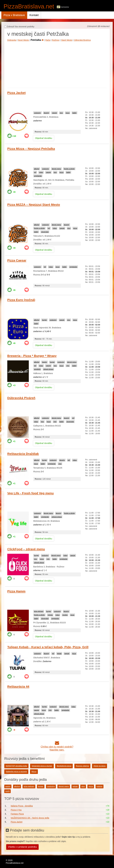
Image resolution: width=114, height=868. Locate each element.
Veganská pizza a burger (42, 766)
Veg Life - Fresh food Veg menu (31, 493)
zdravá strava (48, 369)
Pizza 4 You (16, 810)
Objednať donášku (44, 138)
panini (8, 786)
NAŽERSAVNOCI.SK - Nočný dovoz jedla (30, 818)
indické (100, 786)
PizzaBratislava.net (29, 6)
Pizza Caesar (17, 260)
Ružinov (56, 40)
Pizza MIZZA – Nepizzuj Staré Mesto (34, 205)
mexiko (65, 615)
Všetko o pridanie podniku (22, 847)
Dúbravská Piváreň (21, 398)
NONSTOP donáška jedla (16, 766)
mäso (41, 172)
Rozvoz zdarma (82, 766)
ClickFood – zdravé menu (26, 549)
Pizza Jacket (16, 93)
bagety (45, 362)
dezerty (47, 113)
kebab (59, 653)
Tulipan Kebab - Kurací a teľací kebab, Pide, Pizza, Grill (48, 647)
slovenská (45, 232)
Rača (48, 40)
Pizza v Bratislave (14, 15)
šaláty (74, 113)
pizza (68, 113)
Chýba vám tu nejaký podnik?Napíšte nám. (57, 747)
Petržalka (37, 40)
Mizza (34, 772)
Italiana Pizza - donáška (22, 806)
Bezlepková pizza (64, 766)
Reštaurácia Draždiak (23, 454)
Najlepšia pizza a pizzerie (16, 772)
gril (35, 172)
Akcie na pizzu (100, 766)
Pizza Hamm (16, 591)
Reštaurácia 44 (18, 686)
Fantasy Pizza (17, 814)
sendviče (37, 369)
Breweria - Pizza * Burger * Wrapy (32, 356)
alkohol (37, 169)
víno (60, 464)
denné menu (56, 169)
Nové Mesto (23, 40)
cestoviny (37, 113)
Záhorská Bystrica (82, 40)
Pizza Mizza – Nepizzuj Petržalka (31, 149)
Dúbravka (12, 40)
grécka (50, 615)
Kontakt (34, 15)
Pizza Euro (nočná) (21, 300)
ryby (68, 366)
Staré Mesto (67, 40)
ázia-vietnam (39, 611)
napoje (54, 113)
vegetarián (38, 176)
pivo (61, 113)
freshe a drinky (69, 169)
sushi (7, 791)
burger (44, 320)
